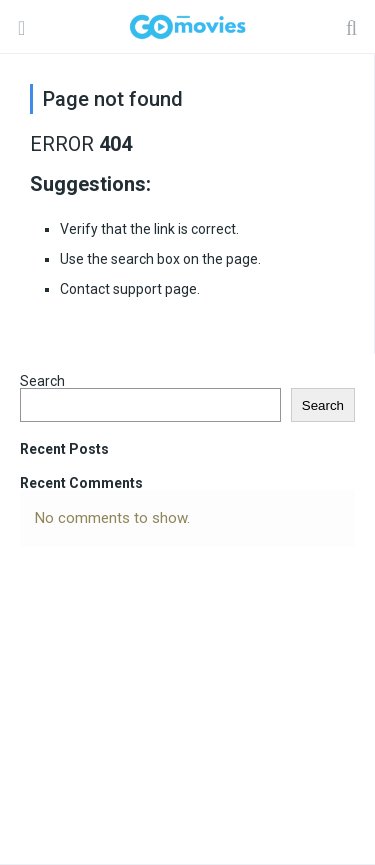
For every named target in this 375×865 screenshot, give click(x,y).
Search (42, 381)
